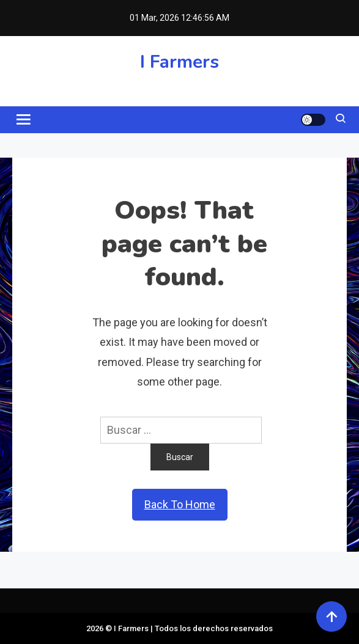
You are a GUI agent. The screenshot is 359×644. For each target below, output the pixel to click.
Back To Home (180, 504)
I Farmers (179, 62)
